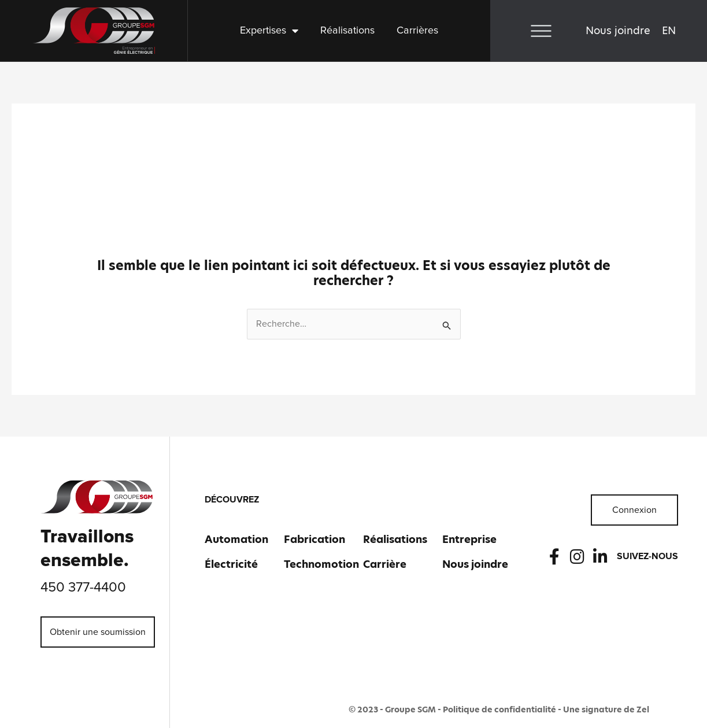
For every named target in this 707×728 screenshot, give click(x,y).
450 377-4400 (83, 587)
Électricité (231, 564)
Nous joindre (618, 30)
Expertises (269, 31)
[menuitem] (669, 31)
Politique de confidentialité (499, 709)
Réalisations (347, 31)
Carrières (417, 31)
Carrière (385, 564)
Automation (236, 539)
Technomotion (321, 564)
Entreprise (469, 539)
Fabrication (314, 539)
